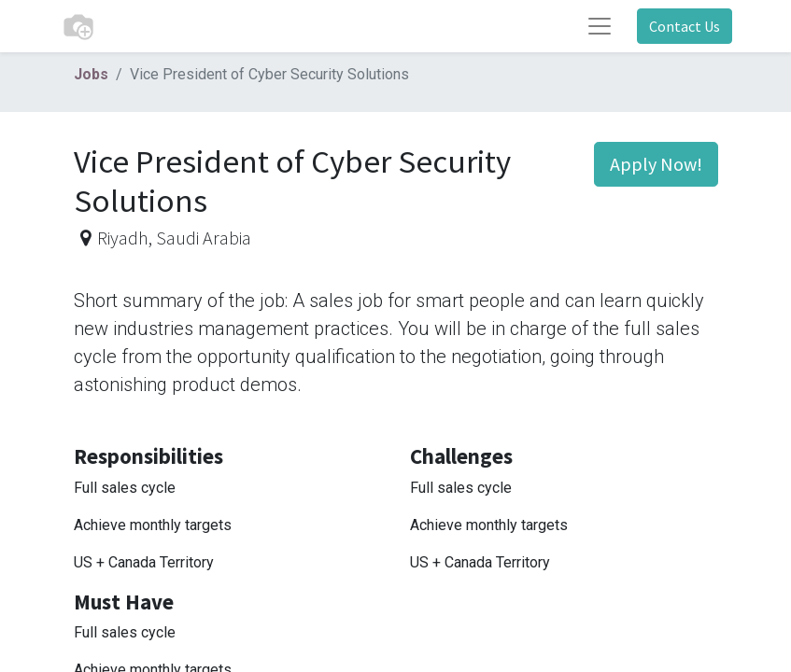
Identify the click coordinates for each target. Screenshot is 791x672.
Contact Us (685, 26)
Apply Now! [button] (656, 164)
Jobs (91, 74)
